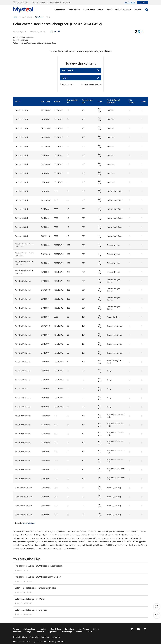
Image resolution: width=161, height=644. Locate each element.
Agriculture (53, 632)
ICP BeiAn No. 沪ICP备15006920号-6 (54, 642)
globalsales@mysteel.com (92, 84)
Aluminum (17, 632)
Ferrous (16, 629)
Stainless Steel (29, 629)
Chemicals (40, 632)
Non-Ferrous (84, 629)
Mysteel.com (67, 2)
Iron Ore (43, 629)
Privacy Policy (54, 2)
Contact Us (45, 637)
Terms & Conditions (40, 2)
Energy (28, 632)
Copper (96, 629)
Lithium (79, 632)
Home (15, 17)
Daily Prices (39, 17)
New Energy (67, 632)
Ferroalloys (70, 629)
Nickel (89, 632)
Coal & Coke (56, 629)
